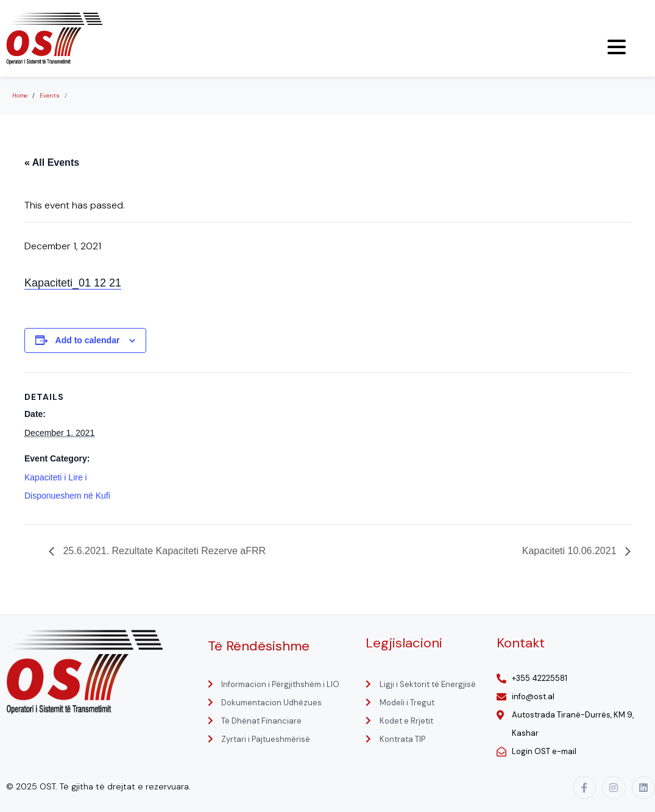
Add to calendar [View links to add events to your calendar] (88, 340)
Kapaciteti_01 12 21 (73, 283)
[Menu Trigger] (617, 47)
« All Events (52, 162)
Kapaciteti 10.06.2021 (571, 551)
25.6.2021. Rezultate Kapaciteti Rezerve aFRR (163, 551)
